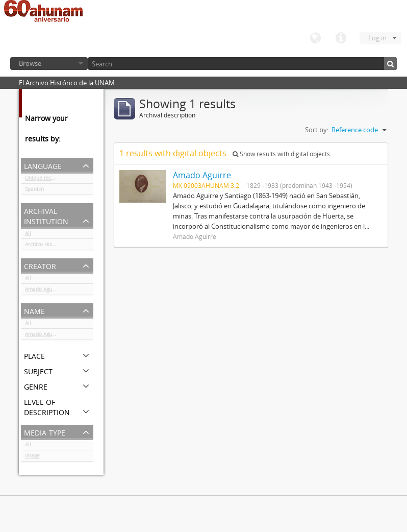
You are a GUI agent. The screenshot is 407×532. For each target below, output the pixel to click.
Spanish (34, 191)
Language (315, 38)
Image (32, 457)
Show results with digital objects (281, 154)
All (28, 235)
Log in (377, 38)
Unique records (44, 180)
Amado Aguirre (43, 291)
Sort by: (317, 130)
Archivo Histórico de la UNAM (59, 246)
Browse (30, 63)
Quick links (341, 38)
